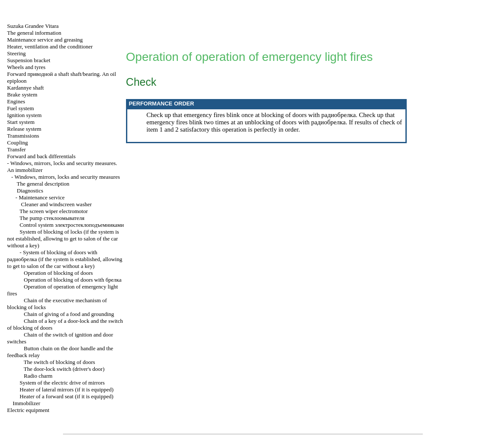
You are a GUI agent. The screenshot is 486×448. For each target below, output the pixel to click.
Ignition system (25, 115)
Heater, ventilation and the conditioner (50, 47)
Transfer (17, 149)
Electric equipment (28, 410)
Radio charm (38, 376)
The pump (52, 218)
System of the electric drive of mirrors (62, 383)
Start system (21, 122)
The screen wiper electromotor (54, 211)
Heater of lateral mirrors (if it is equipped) (67, 389)
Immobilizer (27, 403)
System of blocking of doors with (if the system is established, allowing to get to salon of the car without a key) (65, 259)
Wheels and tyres (27, 67)
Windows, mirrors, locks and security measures (67, 177)
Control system (72, 225)
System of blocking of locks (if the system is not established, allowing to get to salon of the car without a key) (63, 239)
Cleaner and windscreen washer (56, 204)
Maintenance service (42, 197)
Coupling (18, 143)
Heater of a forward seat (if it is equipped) (67, 396)
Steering (16, 53)
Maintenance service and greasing (45, 40)
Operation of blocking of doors (58, 273)
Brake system (22, 95)
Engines (16, 101)
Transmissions (23, 136)
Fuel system (21, 108)
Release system (24, 129)
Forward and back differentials (42, 156)
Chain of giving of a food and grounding (69, 314)
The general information (34, 33)
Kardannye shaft (26, 88)
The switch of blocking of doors (59, 362)
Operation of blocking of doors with (73, 280)
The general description (43, 184)
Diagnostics (30, 191)
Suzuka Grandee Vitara (33, 26)
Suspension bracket (29, 60)
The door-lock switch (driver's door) (64, 369)
